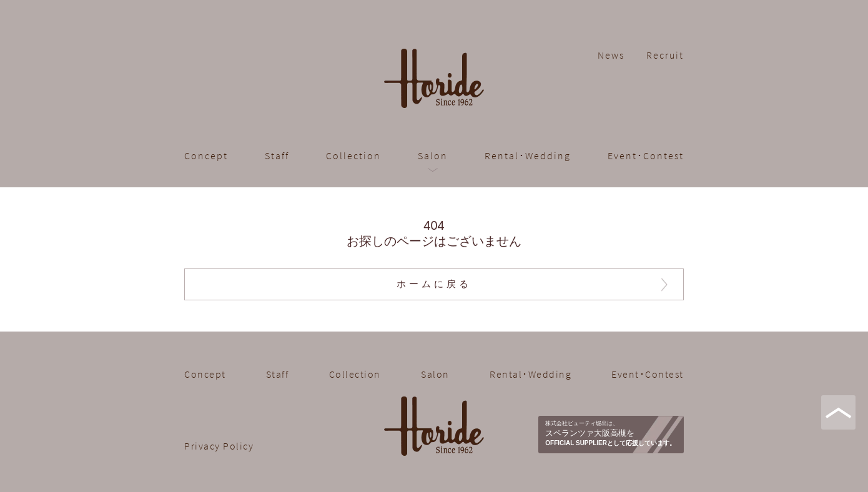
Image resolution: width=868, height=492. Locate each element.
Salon (433, 155)
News (611, 55)
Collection (353, 155)
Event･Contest (646, 155)
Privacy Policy (219, 446)
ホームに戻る (434, 284)
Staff (277, 155)
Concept (206, 155)
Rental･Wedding (528, 155)
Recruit (665, 55)
